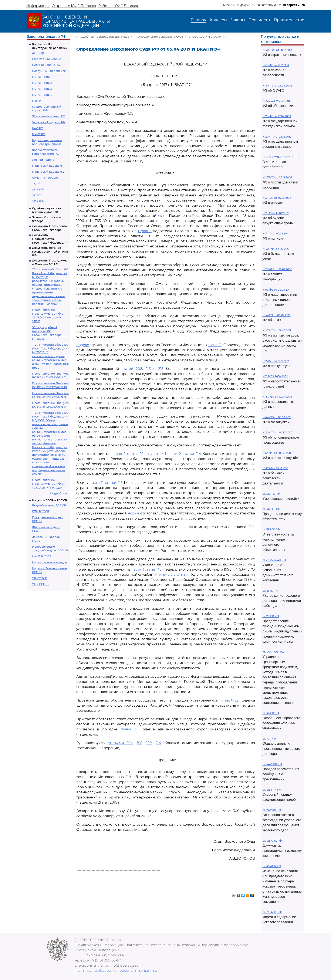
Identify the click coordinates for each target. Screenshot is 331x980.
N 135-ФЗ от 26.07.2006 (277, 269)
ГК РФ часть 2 (42, 83)
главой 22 (230, 700)
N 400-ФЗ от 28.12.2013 (277, 50)
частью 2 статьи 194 (128, 454)
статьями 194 (120, 743)
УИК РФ (38, 189)
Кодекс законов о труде (50, 562)
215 (161, 369)
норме (134, 513)
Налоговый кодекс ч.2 (48, 172)
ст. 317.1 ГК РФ (271, 509)
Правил (145, 231)
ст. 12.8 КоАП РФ (273, 652)
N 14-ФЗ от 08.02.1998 (277, 315)
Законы (238, 20)
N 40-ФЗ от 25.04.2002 (277, 86)
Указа (163, 216)
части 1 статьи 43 (146, 569)
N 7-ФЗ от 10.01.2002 (276, 213)
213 (148, 369)
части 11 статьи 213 (106, 483)
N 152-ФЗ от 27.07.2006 (277, 397)
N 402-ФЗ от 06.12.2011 (277, 249)
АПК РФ (38, 53)
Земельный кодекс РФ (48, 122)
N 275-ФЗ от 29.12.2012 (277, 137)
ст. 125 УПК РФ (272, 790)
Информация (38, 6)
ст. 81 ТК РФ (270, 591)
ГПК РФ (38, 101)
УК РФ (37, 195)
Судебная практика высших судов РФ (107, 37)
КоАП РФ (39, 134)
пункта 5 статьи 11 (173, 575)
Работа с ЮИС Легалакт (119, 6)
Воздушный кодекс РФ (49, 71)
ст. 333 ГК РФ (271, 494)
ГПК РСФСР (41, 511)
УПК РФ (38, 201)
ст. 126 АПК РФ (272, 841)
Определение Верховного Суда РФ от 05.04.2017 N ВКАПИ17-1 (182, 37)
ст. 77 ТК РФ (270, 739)
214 (158, 743)
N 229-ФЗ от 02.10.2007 (278, 432)
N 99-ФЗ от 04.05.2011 (276, 290)
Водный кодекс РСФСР (49, 505)
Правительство (289, 20)
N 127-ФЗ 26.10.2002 (275, 376)
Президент (259, 20)
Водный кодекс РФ (46, 65)
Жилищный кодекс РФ (49, 116)
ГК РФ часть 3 (42, 89)
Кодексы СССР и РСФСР (50, 500)
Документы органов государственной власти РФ (50, 251)
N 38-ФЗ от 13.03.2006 (277, 198)
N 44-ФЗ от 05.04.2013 (277, 417)
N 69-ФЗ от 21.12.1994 (276, 65)
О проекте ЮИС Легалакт (74, 6)
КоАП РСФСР (42, 556)
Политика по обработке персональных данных (116, 971)
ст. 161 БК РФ (271, 713)
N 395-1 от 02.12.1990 (275, 468)
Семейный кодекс (45, 178)
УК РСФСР (40, 578)
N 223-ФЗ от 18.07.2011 (277, 330)
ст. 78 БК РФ (271, 616)
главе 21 (215, 345)
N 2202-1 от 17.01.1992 (276, 361)
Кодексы (218, 20)
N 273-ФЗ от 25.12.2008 (277, 177)
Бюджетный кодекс (46, 59)
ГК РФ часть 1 (42, 77)
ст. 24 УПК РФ (272, 810)
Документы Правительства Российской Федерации (50, 239)
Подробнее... (59, 493)
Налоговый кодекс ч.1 (48, 166)
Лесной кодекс (43, 160)
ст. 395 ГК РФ (271, 529)
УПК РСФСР (41, 584)
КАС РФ (38, 128)
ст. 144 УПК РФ (272, 764)
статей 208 (132, 369)
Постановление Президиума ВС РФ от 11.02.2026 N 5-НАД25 (48, 484)
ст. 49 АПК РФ (272, 866)
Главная (199, 20)
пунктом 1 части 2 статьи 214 (175, 454)
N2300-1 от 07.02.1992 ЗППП (281, 157)
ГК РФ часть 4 (42, 95)
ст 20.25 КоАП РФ (274, 560)
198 (140, 743)
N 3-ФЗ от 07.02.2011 (276, 234)
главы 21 (129, 729)
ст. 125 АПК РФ (272, 912)
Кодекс (83, 345)
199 (149, 743)
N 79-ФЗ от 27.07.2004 (277, 116)
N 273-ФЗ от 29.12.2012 (277, 101)
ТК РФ (37, 183)
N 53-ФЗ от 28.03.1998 (277, 453)
